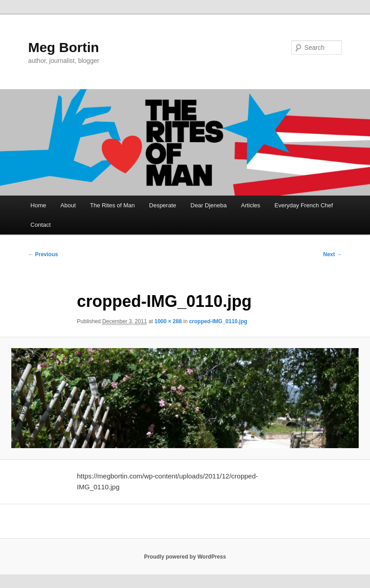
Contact (40, 225)
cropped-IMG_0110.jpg (218, 321)
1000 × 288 (168, 321)
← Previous (43, 254)
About (68, 205)
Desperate (163, 205)
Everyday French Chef (304, 205)
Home (38, 205)
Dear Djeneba (209, 205)
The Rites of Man (112, 205)
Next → (333, 254)
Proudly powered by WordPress (185, 557)
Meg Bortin (64, 47)
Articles (251, 205)
